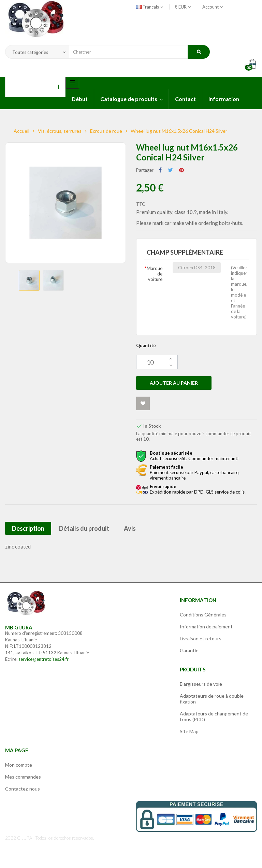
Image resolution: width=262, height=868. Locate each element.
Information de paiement (206, 627)
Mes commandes (23, 777)
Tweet (170, 170)
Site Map (189, 731)
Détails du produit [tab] (84, 528)
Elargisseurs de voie (201, 684)
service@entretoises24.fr (43, 659)
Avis (130, 528)
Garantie (189, 650)
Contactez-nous (23, 789)
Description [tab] (28, 528)
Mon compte (19, 765)
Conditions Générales (203, 615)
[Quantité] (157, 362)
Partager (160, 170)
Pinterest (181, 170)
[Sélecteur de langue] (150, 7)
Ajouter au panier (174, 383)
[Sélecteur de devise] (180, 7)
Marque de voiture (155, 274)
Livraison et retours (201, 638)
